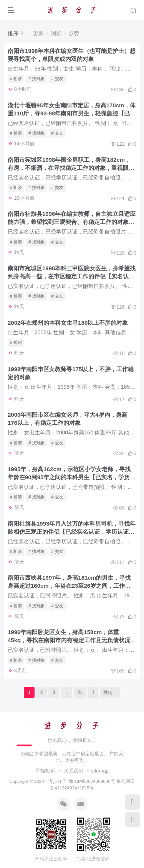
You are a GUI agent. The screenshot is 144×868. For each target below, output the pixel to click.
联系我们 (73, 771)
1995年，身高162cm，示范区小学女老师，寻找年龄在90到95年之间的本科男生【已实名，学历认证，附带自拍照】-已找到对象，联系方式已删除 (72, 477)
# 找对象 (36, 79)
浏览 (56, 33)
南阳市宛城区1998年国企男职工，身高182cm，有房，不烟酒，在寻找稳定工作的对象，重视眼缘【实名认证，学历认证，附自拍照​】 (71, 168)
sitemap (100, 771)
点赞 (74, 33)
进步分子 (57, 781)
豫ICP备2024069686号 (92, 781)
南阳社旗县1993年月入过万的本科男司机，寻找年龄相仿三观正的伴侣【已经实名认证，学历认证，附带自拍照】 (72, 532)
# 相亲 (16, 79)
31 (80, 692)
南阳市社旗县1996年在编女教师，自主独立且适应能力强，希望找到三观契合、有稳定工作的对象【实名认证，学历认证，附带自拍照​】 (72, 222)
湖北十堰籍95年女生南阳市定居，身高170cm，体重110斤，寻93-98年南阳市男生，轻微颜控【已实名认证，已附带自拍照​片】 (72, 113)
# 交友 (57, 79)
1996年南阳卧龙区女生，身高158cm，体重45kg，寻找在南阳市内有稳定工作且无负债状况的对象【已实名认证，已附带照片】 (72, 640)
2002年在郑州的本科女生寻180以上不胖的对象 (68, 323)
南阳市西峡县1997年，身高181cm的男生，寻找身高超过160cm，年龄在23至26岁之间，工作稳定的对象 (69, 586)
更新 (38, 33)
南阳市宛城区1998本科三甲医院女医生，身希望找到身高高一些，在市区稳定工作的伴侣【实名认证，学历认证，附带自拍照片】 (72, 276)
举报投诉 (45, 771)
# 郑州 (16, 342)
